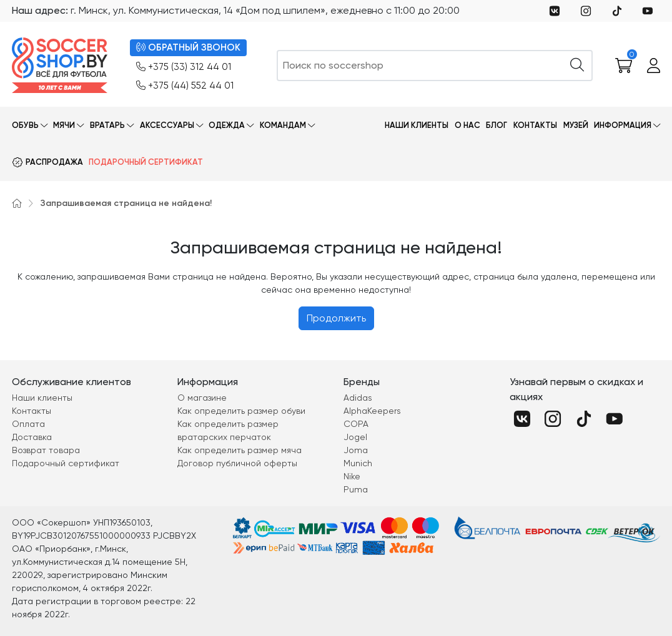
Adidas (358, 398)
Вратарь (107, 125)
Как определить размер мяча (240, 450)
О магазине (202, 398)
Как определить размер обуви (241, 411)
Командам (283, 125)
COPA (356, 424)
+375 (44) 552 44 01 (185, 86)
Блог (497, 125)
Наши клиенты (417, 125)
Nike (352, 476)
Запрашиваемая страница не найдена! (126, 203)
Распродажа (54, 162)
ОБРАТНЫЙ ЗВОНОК (188, 48)
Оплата (28, 424)
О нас (467, 125)
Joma (356, 450)
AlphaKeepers (372, 411)
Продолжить (336, 318)
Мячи (64, 125)
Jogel (355, 437)
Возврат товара (46, 450)
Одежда (227, 125)
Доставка (32, 437)
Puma (356, 489)
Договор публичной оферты (237, 463)
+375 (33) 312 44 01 (184, 67)
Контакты (535, 125)
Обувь (25, 125)
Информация (623, 125)
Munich (358, 463)
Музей (576, 125)
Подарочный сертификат (146, 162)
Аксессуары (167, 125)
